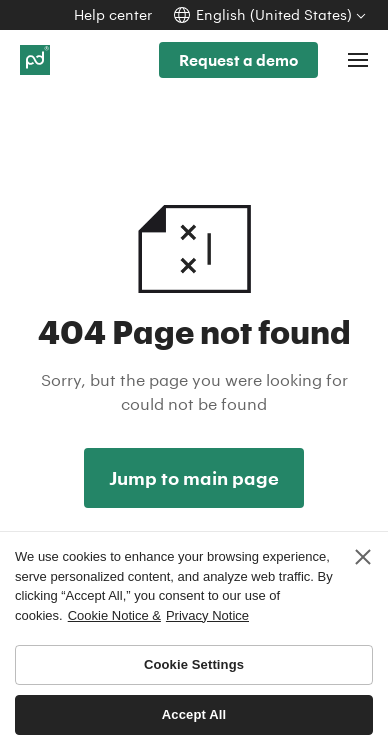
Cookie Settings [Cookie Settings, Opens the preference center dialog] (194, 664)
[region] (194, 640)
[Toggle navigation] (358, 60)
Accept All (194, 714)
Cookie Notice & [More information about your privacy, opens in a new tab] (114, 615)
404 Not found (194, 221)
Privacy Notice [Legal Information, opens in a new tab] (207, 615)
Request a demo (238, 60)
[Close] (363, 557)
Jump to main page (194, 478)
